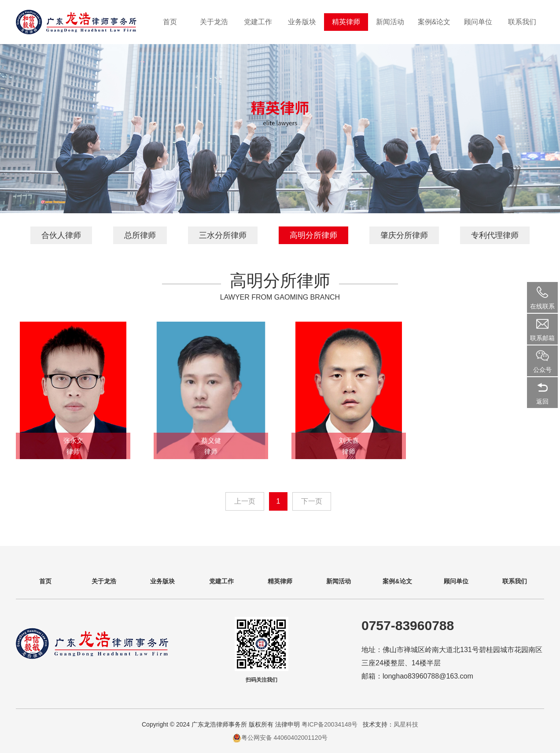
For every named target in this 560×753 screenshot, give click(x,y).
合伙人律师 (61, 235)
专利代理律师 (495, 235)
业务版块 (302, 22)
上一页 (245, 501)
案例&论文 (434, 22)
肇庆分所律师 (404, 235)
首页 (170, 22)
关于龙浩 (214, 22)
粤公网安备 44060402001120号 (285, 738)
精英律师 (346, 22)
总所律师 (140, 235)
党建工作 (258, 22)
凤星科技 (406, 724)
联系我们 (522, 22)
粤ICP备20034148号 (331, 724)
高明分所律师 (313, 235)
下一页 (312, 501)
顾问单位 (478, 22)
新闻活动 (390, 22)
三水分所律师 (223, 235)
